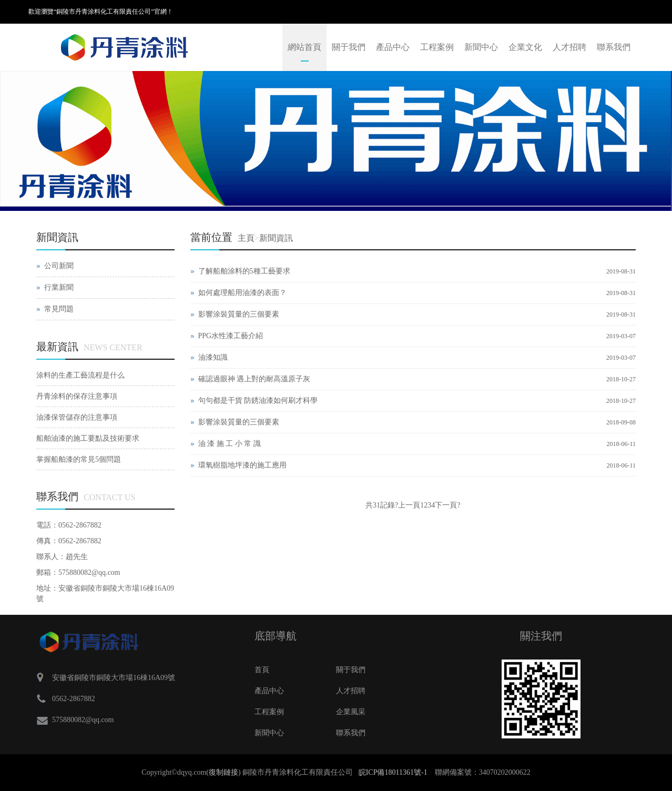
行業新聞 (59, 287)
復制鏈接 (223, 772)
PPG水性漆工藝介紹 (231, 336)
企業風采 (351, 712)
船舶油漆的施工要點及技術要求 (88, 438)
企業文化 (525, 47)
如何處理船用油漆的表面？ (242, 293)
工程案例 (437, 47)
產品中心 (393, 47)
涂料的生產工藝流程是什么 (80, 375)
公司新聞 (59, 266)
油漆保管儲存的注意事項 (77, 417)
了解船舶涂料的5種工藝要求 (244, 271)
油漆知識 (213, 357)
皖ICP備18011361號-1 (393, 772)
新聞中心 (481, 47)
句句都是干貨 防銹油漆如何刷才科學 (258, 400)
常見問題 (59, 309)
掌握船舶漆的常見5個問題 (79, 459)
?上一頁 (408, 505)
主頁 (246, 238)
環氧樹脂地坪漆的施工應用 (242, 465)
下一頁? (447, 505)
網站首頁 (304, 47)
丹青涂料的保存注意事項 (77, 396)
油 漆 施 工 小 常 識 (230, 444)
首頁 (262, 670)
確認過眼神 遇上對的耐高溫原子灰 (254, 379)
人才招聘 (569, 47)
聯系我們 (614, 47)
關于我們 (349, 47)
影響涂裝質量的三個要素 (239, 314)
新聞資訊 (276, 238)
